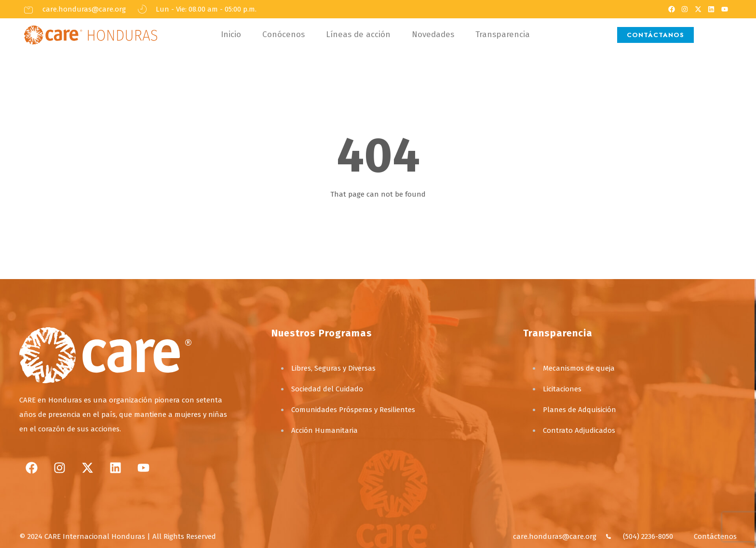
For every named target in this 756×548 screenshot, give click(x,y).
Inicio (231, 34)
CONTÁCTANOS (655, 35)
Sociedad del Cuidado (327, 389)
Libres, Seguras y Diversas (333, 368)
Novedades (433, 34)
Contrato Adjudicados (579, 430)
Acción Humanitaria (324, 430)
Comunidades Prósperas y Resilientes (353, 410)
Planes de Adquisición (580, 410)
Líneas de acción (358, 34)
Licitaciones (562, 389)
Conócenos (283, 34)
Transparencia (503, 34)
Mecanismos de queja (579, 368)
